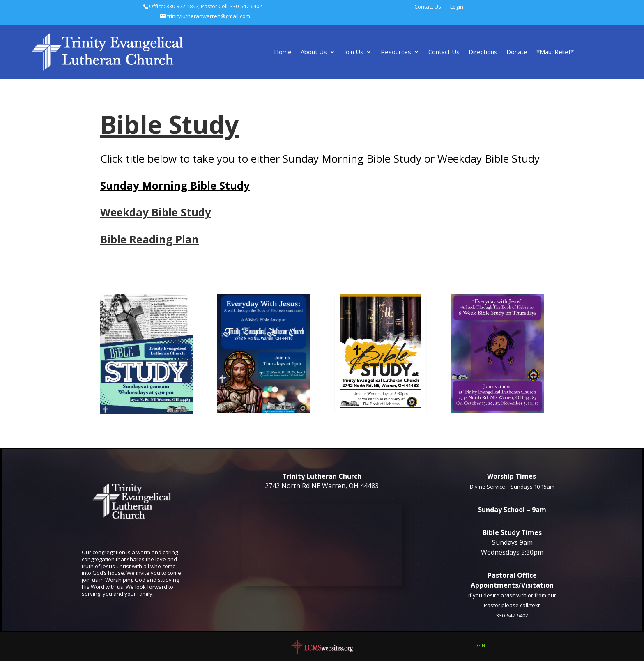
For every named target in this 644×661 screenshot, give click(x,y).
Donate (517, 52)
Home (283, 52)
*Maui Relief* (555, 52)
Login (457, 7)
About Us (314, 52)
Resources (396, 52)
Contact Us (428, 7)
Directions (483, 52)
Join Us (354, 52)
